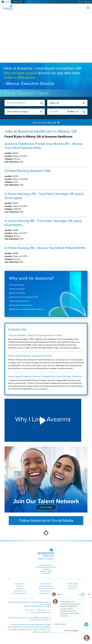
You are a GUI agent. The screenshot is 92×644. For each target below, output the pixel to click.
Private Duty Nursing (46, 593)
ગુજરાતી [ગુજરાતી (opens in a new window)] (57, 620)
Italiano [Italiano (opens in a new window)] (52, 620)
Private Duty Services (46, 586)
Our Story (20, 586)
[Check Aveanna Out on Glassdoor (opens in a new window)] (89, 2)
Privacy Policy (29, 610)
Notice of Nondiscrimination (18, 618)
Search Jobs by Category (17, 112)
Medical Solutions (46, 591)
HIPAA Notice (41, 610)
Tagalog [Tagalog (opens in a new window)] (46, 620)
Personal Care (72, 586)
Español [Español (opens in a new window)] (30, 618)
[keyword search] (25, 103)
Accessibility (53, 610)
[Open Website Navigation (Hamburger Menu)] (87, 8)
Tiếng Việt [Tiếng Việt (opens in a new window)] (44, 618)
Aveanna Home (20, 584)
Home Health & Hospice (46, 589)
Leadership (20, 589)
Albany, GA (54, 103)
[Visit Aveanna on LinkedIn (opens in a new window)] (86, 2)
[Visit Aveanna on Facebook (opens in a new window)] (80, 2)
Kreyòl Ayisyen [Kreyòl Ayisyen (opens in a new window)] (54, 618)
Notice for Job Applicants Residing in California (46, 613)
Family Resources (20, 591)
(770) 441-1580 (46, 573)
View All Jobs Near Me (44, 123)
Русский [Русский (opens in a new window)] (68, 618)
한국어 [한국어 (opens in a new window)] (62, 618)
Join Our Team (72, 589)
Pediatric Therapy (72, 584)
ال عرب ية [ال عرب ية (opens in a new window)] (79, 618)
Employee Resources (20, 593)
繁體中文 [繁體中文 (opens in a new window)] (37, 618)
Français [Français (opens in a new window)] (39, 620)
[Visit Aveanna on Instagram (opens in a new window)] (83, 2)
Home (7, 2)
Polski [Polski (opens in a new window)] (73, 618)
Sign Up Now (46, 507)
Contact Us (64, 610)
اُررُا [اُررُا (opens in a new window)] (62, 620)
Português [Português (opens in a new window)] (32, 620)
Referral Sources (46, 584)
